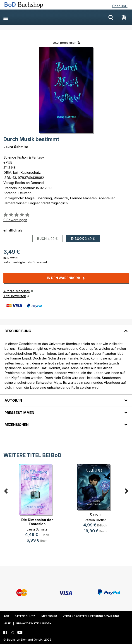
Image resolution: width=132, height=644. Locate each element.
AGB (6, 616)
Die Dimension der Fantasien (37, 522)
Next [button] (126, 490)
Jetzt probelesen (64, 42)
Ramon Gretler (95, 520)
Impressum (49, 616)
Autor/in (13, 400)
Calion (95, 514)
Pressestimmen (19, 413)
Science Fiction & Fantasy (24, 157)
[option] (37, 507)
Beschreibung (18, 331)
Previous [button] (6, 490)
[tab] (66, 328)
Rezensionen (17, 425)
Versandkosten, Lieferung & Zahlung (91, 616)
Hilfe (7, 623)
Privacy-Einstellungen (34, 623)
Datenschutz (25, 616)
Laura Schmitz (16, 147)
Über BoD (120, 6)
